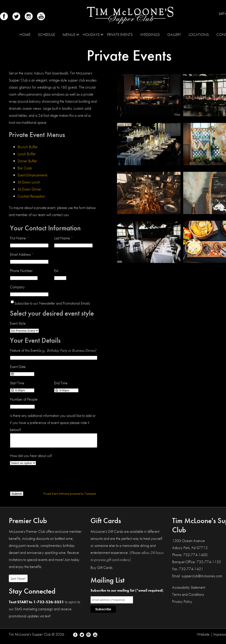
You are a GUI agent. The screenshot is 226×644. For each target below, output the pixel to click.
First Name (19, 238)
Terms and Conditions (188, 597)
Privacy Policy (182, 604)
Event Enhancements (33, 175)
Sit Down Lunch (29, 182)
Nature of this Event (53, 350)
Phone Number (21, 271)
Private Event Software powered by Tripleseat (70, 496)
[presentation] (43, 480)
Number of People (24, 399)
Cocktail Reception (31, 196)
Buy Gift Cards (101, 570)
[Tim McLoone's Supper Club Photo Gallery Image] (149, 115)
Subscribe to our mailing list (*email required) (127, 593)
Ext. (56, 271)
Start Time (17, 383)
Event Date (18, 367)
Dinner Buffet (27, 161)
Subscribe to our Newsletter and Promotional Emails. (53, 303)
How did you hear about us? (31, 458)
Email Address (22, 254)
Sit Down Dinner (29, 189)
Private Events (120, 34)
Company (17, 287)
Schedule (46, 34)
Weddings (150, 34)
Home (25, 34)
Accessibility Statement (189, 590)
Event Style (18, 323)
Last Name (64, 238)
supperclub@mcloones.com (202, 578)
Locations (199, 34)
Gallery (174, 34)
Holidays (91, 34)
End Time (61, 383)
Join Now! (18, 581)
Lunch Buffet (26, 154)
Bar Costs (25, 168)
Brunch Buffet (27, 147)
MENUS (69, 34)
